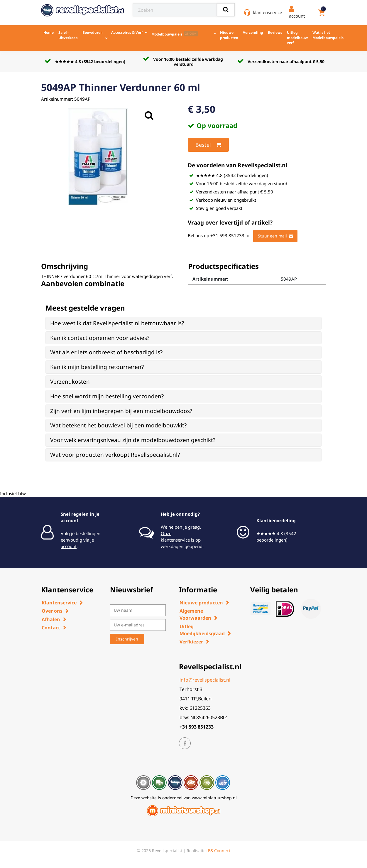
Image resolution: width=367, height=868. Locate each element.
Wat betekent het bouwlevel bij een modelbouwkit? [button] (118, 425)
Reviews (275, 32)
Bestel (208, 145)
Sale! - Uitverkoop (68, 35)
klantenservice (267, 12)
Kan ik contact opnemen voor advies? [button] (100, 338)
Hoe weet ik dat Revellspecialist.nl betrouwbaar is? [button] (117, 323)
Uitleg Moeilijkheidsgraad (202, 630)
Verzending (253, 32)
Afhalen (51, 619)
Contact (51, 628)
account (69, 546)
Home (49, 32)
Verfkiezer (191, 642)
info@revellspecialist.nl (205, 680)
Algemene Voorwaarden (195, 614)
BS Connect (219, 851)
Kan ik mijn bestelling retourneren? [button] (97, 367)
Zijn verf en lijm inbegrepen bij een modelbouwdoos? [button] (121, 411)
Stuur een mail (275, 236)
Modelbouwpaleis (175, 34)
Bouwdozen (93, 32)
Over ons (52, 611)
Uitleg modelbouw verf (297, 38)
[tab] (184, 323)
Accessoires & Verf (127, 32)
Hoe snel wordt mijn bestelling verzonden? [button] (107, 396)
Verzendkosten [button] (70, 382)
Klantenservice (59, 603)
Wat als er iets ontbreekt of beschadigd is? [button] (106, 352)
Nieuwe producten (229, 35)
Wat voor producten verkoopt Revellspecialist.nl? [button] (115, 455)
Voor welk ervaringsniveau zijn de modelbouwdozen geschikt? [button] (133, 440)
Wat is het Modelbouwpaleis (328, 35)
